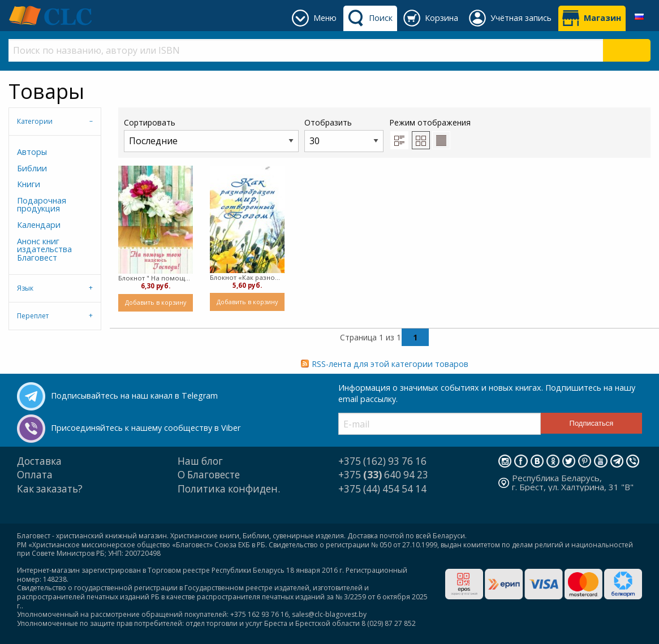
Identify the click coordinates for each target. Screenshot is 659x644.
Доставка (39, 461)
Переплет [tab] (33, 316)
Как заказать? (50, 489)
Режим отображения (430, 122)
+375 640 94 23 (383, 475)
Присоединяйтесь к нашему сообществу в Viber (146, 428)
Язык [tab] (25, 288)
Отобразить (344, 134)
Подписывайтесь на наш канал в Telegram (134, 396)
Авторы (32, 152)
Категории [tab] (35, 121)
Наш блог (200, 461)
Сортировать (211, 134)
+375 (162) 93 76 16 (382, 461)
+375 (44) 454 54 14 (382, 489)
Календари (39, 225)
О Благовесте (209, 475)
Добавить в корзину (156, 302)
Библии (32, 168)
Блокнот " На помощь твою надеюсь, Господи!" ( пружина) (156, 278)
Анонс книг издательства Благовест (44, 249)
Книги (29, 184)
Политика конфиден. (229, 489)
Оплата (35, 475)
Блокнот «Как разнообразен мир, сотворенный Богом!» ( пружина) (247, 277)
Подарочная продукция (42, 204)
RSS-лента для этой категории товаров (390, 364)
